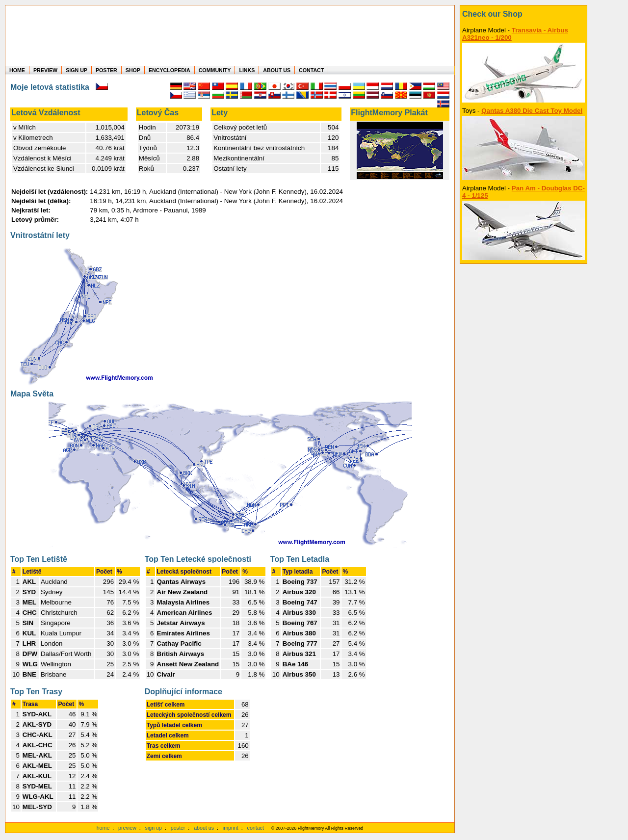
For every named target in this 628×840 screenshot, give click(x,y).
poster (178, 828)
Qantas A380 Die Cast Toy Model (532, 111)
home (103, 828)
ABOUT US (277, 70)
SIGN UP (77, 70)
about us (204, 828)
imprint (231, 828)
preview (127, 828)
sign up (154, 828)
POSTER (106, 70)
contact (256, 828)
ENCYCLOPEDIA (170, 70)
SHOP (133, 70)
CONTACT (311, 70)
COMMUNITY (215, 70)
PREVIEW (45, 70)
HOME (17, 70)
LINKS (247, 70)
